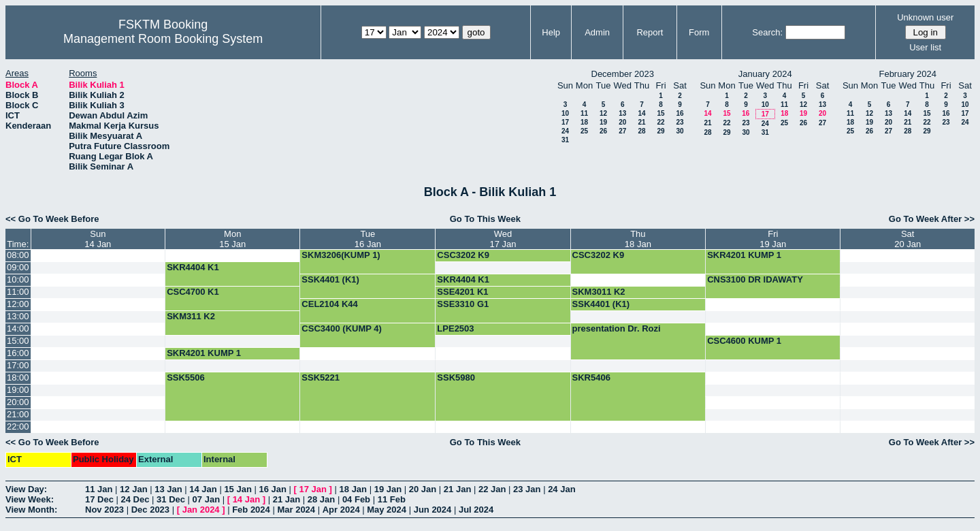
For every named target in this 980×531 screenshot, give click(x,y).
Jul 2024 (476, 510)
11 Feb (392, 499)
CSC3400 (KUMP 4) (342, 328)
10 (565, 113)
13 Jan (168, 489)
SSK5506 (186, 377)
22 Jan (492, 489)
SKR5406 (591, 377)
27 (622, 131)
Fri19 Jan (773, 239)
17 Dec (99, 499)
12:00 (18, 304)
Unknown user (925, 17)
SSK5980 (456, 377)
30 (680, 131)
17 (565, 122)
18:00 (18, 377)
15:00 (18, 341)
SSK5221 (321, 377)
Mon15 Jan (232, 239)
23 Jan (527, 489)
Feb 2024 (251, 510)
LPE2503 (455, 328)
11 (584, 113)
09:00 (18, 267)
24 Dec (135, 499)
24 (565, 131)
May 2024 (387, 510)
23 (680, 122)
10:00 (18, 279)
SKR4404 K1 (193, 267)
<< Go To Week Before (52, 219)
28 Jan (321, 499)
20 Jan (423, 489)
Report (650, 32)
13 (622, 113)
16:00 (18, 353)
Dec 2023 (150, 510)
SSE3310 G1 (463, 304)
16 (680, 113)
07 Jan (206, 499)
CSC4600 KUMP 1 (744, 341)
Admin (597, 32)
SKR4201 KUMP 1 (744, 255)
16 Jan (272, 489)
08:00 (18, 255)
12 (603, 113)
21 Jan (457, 489)
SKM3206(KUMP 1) (341, 255)
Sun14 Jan (98, 239)
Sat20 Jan (908, 239)
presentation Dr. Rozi (617, 328)
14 (641, 113)
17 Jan (313, 489)
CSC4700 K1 (193, 292)
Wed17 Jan (503, 239)
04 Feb (356, 499)
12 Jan (133, 489)
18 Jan (353, 489)
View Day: (26, 489)
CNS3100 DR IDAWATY (755, 279)
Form (699, 32)
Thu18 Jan (638, 239)
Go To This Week (485, 219)
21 (641, 122)
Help (551, 32)
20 (622, 122)
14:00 (18, 328)
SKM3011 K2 (599, 292)
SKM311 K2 (191, 316)
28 (641, 131)
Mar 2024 (296, 510)
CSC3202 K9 (463, 255)
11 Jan (99, 489)
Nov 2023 (104, 510)
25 (584, 131)
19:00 (18, 390)
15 (660, 113)
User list (925, 47)
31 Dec (171, 499)
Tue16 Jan (368, 239)
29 (660, 131)
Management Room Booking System (163, 39)
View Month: (31, 510)
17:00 (18, 365)
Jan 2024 (201, 510)
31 (565, 140)
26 (603, 131)
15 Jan (238, 489)
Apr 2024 (341, 510)
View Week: (30, 499)
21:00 (18, 414)
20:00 (18, 402)
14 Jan (203, 489)
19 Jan (388, 489)
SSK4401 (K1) (330, 279)
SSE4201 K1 (462, 292)
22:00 (18, 427)
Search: (767, 32)
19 (603, 122)
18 (584, 122)
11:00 (18, 292)
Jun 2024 (433, 510)
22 (660, 122)
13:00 (18, 316)
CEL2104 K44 (329, 304)
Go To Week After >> (932, 219)
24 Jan (561, 489)
